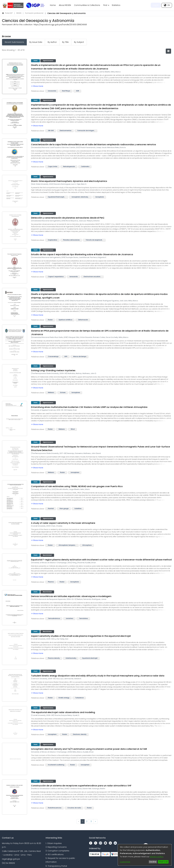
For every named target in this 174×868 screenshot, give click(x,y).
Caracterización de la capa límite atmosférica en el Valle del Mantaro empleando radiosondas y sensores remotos (94, 145)
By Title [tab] (65, 42)
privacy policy (157, 857)
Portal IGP (7, 13)
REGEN (19, 13)
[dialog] (145, 855)
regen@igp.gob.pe (11, 859)
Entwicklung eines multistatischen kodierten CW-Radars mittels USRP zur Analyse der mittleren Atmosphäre (89, 407)
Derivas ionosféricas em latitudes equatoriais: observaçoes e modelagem (71, 596)
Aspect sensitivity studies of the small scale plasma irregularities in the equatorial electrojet (81, 636)
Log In (156, 5)
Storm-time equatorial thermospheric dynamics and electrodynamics (69, 181)
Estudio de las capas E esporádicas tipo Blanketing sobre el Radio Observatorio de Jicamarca (82, 254)
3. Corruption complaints (57, 851)
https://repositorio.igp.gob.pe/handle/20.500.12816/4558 (60, 25)
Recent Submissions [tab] (14, 42)
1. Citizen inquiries (54, 843)
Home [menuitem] (53, 5)
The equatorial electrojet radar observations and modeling (63, 712)
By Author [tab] (52, 42)
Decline (153, 862)
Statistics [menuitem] (116, 5)
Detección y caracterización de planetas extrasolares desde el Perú (68, 218)
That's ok (163, 862)
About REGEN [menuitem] (65, 5)
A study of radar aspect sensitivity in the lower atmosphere (63, 523)
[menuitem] (106, 5)
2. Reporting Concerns (56, 847)
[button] (37, 86)
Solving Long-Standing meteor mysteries (53, 370)
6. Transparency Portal (56, 866)
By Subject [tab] (79, 42)
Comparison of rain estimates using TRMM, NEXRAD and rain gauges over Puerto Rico (77, 486)
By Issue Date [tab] (36, 42)
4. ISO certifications (55, 854)
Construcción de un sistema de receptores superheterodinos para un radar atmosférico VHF (81, 786)
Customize (125, 862)
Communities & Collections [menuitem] (87, 5)
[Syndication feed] (168, 51)
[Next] (95, 822)
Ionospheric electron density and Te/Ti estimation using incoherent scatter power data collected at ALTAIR (89, 749)
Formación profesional (34, 13)
